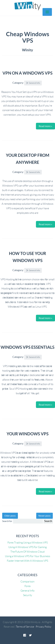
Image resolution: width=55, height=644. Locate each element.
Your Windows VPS (28, 434)
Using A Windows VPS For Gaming (27, 547)
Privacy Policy (44, 627)
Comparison (27, 582)
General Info (27, 591)
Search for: (7, 521)
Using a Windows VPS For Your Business (28, 556)
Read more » (45, 126)
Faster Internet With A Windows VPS (27, 561)
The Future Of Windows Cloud (27, 552)
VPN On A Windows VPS (27, 73)
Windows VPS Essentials (27, 347)
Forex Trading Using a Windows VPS (28, 543)
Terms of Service (25, 627)
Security (28, 595)
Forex (28, 586)
